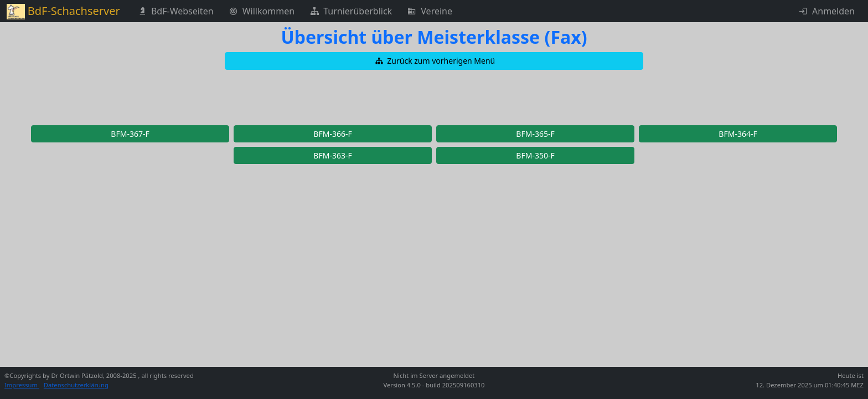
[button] (434, 61)
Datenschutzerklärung (76, 385)
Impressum (22, 385)
